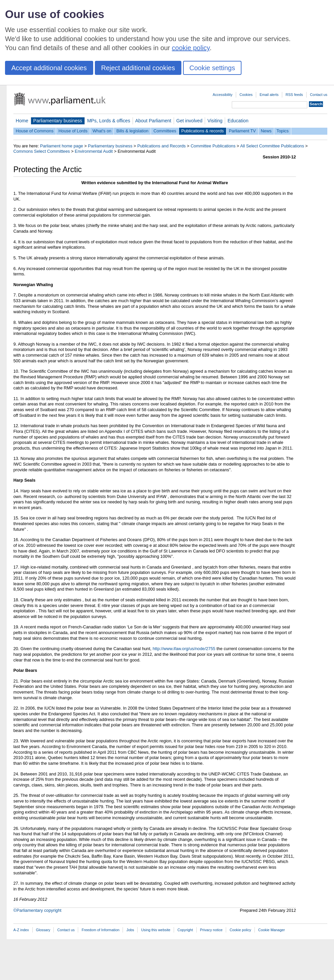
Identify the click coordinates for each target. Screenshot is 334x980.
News (266, 131)
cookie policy (191, 48)
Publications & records (203, 131)
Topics (283, 131)
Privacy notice (211, 930)
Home (22, 121)
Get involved (189, 121)
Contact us (319, 95)
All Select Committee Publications (272, 146)
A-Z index (21, 930)
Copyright (185, 930)
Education (238, 121)
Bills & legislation (132, 131)
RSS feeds (294, 95)
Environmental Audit (94, 151)
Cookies (246, 95)
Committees (165, 131)
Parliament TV (242, 131)
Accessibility (223, 95)
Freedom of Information (100, 930)
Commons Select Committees (42, 151)
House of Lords (73, 131)
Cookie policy (240, 930)
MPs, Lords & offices (109, 121)
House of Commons (35, 131)
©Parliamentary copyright (37, 910)
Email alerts (269, 95)
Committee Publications (213, 146)
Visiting (215, 121)
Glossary (43, 930)
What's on (102, 131)
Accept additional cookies (49, 68)
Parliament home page (62, 146)
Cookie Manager (272, 930)
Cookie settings (212, 68)
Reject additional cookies (138, 68)
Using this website (156, 930)
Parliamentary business (58, 121)
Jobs (130, 930)
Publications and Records (161, 146)
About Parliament (153, 121)
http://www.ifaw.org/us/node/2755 (184, 649)
